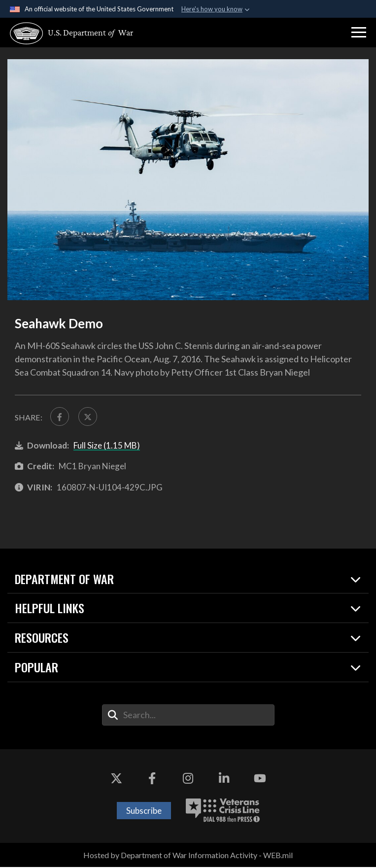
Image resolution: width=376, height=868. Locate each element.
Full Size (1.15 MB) (107, 446)
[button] (359, 33)
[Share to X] (89, 417)
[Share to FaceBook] (60, 417)
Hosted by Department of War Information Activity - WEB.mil (188, 856)
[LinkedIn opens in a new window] (224, 780)
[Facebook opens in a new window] (152, 780)
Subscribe (144, 812)
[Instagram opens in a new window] (188, 780)
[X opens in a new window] (116, 780)
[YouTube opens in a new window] (260, 780)
